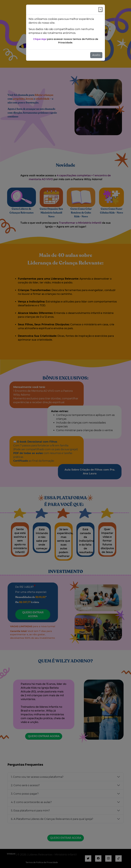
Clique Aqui (40, 39)
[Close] (100, 10)
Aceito (96, 55)
